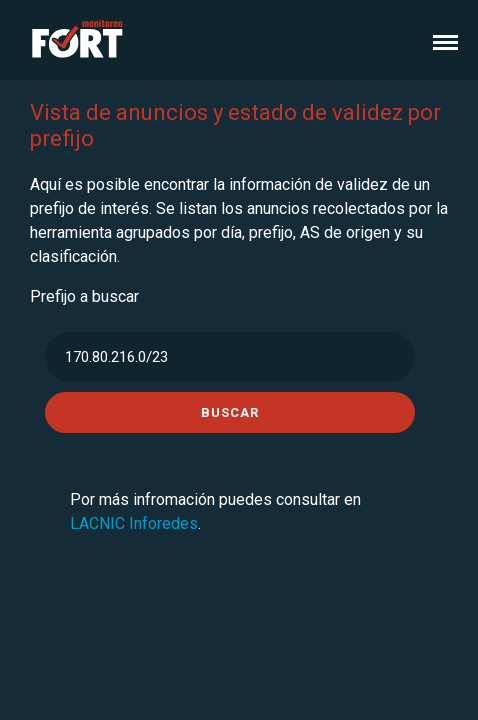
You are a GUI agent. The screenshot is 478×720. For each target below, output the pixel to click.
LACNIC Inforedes (134, 523)
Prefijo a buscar (84, 296)
